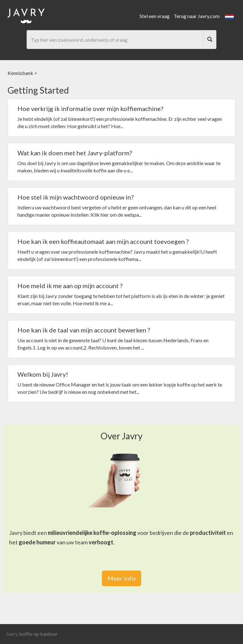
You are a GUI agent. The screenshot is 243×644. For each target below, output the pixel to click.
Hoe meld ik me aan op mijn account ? (70, 286)
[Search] (210, 40)
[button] (229, 16)
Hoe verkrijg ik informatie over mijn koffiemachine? (90, 108)
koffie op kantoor (38, 634)
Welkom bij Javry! (43, 374)
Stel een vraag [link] (155, 16)
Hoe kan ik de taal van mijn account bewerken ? (84, 330)
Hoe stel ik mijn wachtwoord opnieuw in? (75, 197)
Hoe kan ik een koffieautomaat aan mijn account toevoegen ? (103, 241)
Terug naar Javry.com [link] (197, 16)
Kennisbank (20, 73)
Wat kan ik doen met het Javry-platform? (75, 153)
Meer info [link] (121, 578)
